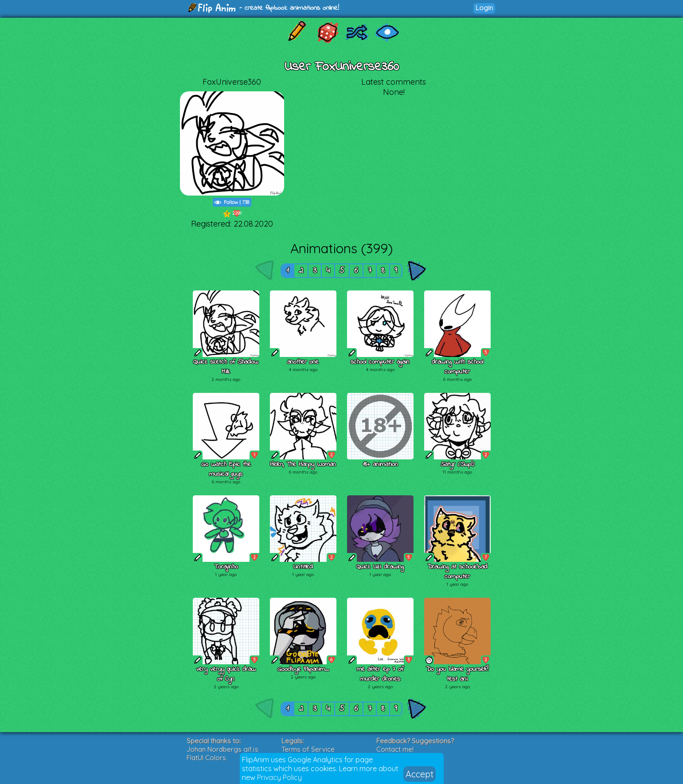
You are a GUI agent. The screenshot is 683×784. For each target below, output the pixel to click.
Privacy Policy (279, 777)
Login (484, 8)
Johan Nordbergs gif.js (222, 749)
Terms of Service (308, 749)
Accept (420, 774)
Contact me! (395, 749)
